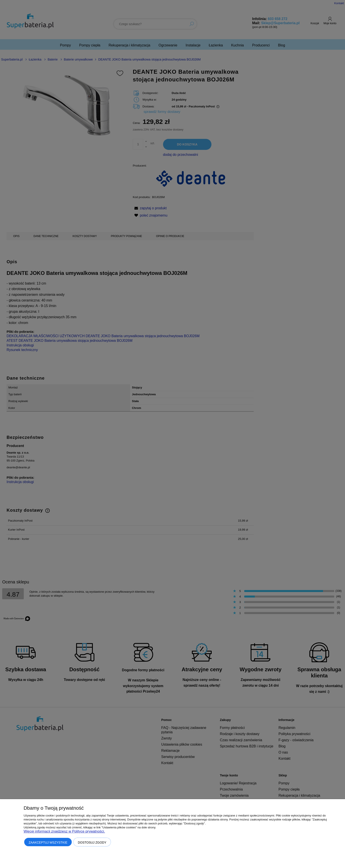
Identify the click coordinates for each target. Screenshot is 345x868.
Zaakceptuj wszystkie (48, 842)
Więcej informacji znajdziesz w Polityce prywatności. (64, 831)
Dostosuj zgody (92, 842)
